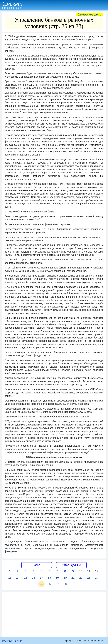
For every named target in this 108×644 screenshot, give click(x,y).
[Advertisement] (54, 615)
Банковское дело (89, 14)
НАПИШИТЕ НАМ (12, 641)
